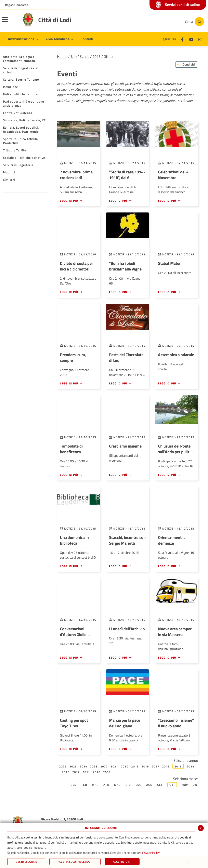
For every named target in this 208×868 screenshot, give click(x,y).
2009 (107, 772)
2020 (125, 766)
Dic (195, 785)
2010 (97, 772)
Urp (74, 56)
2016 (166, 766)
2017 (155, 766)
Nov (185, 785)
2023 (94, 766)
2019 (135, 766)
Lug (139, 785)
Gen (74, 785)
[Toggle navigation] (10, 22)
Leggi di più (69, 201)
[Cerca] (194, 22)
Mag (118, 785)
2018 (145, 766)
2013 (66, 772)
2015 (96, 56)
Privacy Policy (151, 853)
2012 (76, 772)
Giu (128, 785)
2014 (190, 766)
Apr (106, 785)
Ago (149, 785)
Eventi (84, 56)
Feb (84, 785)
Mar (95, 785)
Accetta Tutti (122, 862)
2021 (114, 766)
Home (62, 56)
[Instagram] (166, 22)
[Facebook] (142, 22)
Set (160, 785)
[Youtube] (154, 22)
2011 (86, 772)
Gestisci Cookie (26, 862)
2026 (63, 766)
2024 (83, 766)
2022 (104, 766)
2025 (73, 766)
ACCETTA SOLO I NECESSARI (75, 862)
